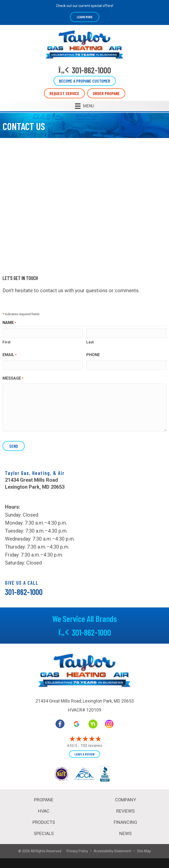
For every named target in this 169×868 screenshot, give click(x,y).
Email (9, 355)
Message (13, 379)
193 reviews (91, 745)
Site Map (144, 851)
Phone (93, 355)
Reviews (125, 811)
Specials (44, 833)
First (6, 342)
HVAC (44, 811)
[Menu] (84, 106)
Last (90, 342)
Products (44, 822)
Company (125, 800)
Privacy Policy (77, 851)
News (125, 833)
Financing (125, 822)
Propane (44, 800)
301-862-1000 (24, 592)
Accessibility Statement (112, 851)
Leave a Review (84, 754)
